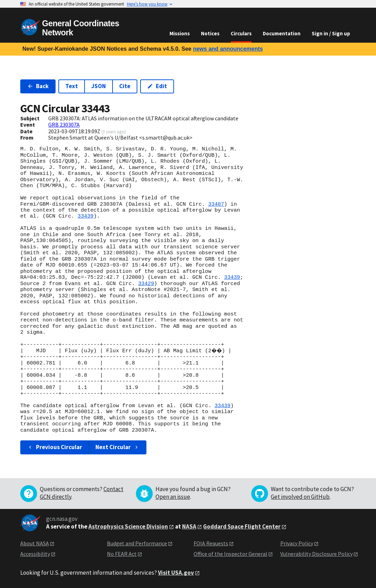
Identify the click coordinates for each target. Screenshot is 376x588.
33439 (86, 216)
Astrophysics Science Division (128, 526)
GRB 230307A (64, 125)
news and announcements (228, 49)
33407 (216, 204)
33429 (146, 284)
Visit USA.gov (176, 573)
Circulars (241, 33)
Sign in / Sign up (331, 33)
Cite (125, 86)
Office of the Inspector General (230, 554)
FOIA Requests (211, 543)
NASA (189, 526)
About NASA (35, 543)
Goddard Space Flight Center (242, 526)
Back (38, 86)
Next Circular (117, 447)
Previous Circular (55, 447)
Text (72, 86)
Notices (210, 33)
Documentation (282, 33)
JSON (99, 86)
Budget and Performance (137, 543)
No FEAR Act (122, 554)
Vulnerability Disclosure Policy (316, 554)
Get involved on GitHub (300, 497)
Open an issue (173, 497)
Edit (157, 86)
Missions (180, 33)
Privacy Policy (297, 543)
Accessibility (35, 554)
